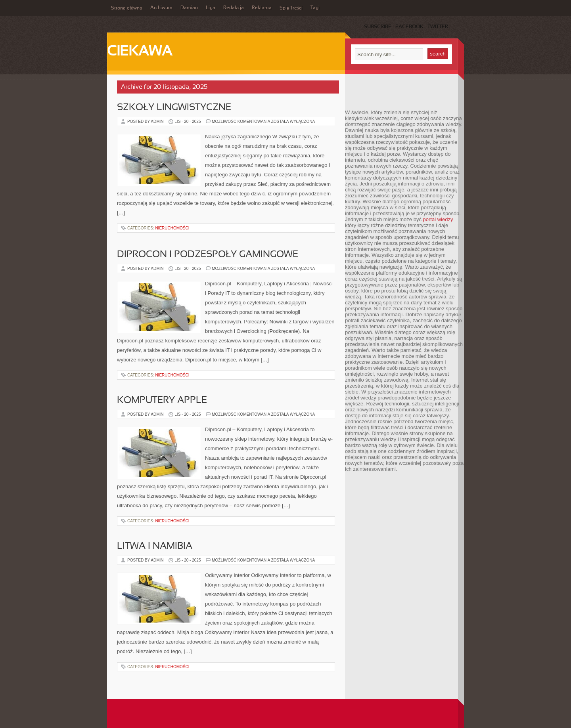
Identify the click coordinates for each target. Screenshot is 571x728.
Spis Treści (291, 8)
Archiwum (161, 8)
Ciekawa (140, 52)
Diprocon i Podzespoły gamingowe (208, 255)
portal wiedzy (438, 219)
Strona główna (127, 8)
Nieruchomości (172, 228)
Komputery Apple (162, 401)
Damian (189, 8)
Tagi (315, 8)
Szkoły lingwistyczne (174, 108)
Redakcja (234, 8)
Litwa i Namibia (155, 546)
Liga (211, 8)
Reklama (262, 8)
